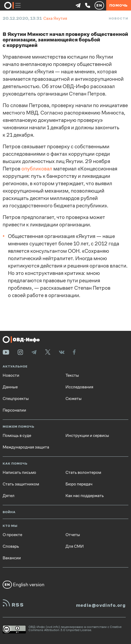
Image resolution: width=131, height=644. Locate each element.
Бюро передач (79, 484)
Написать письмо (19, 473)
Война (9, 512)
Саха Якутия (55, 18)
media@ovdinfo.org (101, 605)
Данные (10, 387)
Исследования (79, 387)
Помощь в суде (17, 436)
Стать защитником (21, 484)
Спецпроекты (16, 399)
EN (99, 5)
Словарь (11, 546)
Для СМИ (75, 546)
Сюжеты (74, 399)
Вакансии (12, 558)
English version (24, 585)
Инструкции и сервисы (87, 436)
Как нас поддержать (85, 496)
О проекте (12, 535)
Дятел (9, 496)
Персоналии (14, 410)
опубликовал (37, 169)
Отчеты (73, 535)
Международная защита (26, 447)
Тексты (72, 375)
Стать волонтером (83, 473)
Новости (119, 18)
